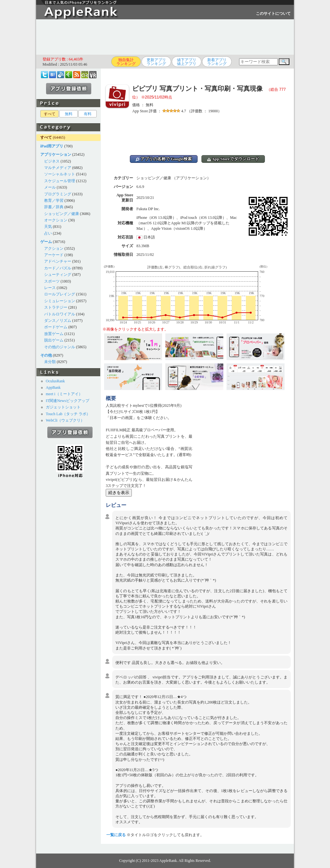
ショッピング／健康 (62, 214)
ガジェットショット (63, 407)
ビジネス (52, 161)
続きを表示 (119, 493)
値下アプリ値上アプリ (187, 62)
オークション (56, 220)
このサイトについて (273, 14)
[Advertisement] (165, 37)
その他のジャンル (60, 347)
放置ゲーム (54, 334)
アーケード (54, 255)
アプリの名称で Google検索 (164, 159)
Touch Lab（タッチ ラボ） (68, 414)
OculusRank (55, 381)
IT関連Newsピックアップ (68, 401)
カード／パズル (58, 268)
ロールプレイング (60, 294)
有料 (88, 114)
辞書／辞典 (54, 207)
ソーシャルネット (60, 174)
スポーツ (52, 281)
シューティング (58, 275)
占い (48, 233)
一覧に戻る (116, 835)
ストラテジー (56, 307)
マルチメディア (58, 168)
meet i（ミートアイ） (64, 394)
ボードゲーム (56, 327)
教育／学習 (54, 201)
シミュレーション (60, 301)
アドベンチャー (58, 261)
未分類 (50, 362)
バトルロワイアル (60, 314)
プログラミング (58, 194)
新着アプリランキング (217, 62)
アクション (54, 248)
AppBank (53, 387)
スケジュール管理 (60, 181)
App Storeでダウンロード (233, 159)
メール (50, 187)
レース (50, 288)
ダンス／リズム (58, 321)
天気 (48, 227)
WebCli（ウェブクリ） (65, 420)
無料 (69, 114)
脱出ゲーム (54, 340)
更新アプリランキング (156, 62)
